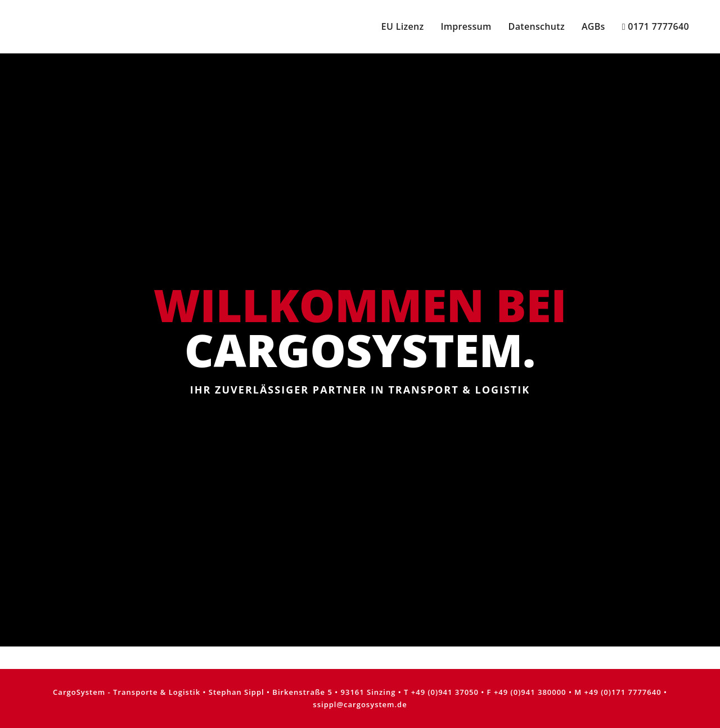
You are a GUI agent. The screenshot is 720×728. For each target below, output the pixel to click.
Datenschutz (537, 26)
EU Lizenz (403, 26)
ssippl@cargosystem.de (360, 704)
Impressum (466, 26)
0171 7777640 (656, 26)
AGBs (593, 26)
